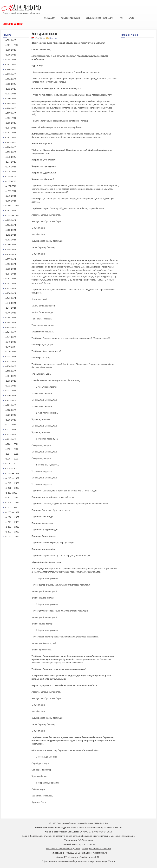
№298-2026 (10, 60)
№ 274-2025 (11, 176)
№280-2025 (10, 147)
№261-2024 (10, 240)
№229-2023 (10, 405)
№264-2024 (10, 225)
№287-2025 (10, 113)
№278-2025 (10, 157)
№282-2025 (10, 138)
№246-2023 (10, 313)
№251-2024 (10, 288)
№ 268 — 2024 (12, 206)
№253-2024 (10, 279)
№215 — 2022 (12, 468)
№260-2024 (10, 245)
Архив (131, 18)
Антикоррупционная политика (96, 849)
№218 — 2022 (12, 459)
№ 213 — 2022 (12, 478)
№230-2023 (10, 395)
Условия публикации (71, 18)
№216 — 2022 (12, 464)
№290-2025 (10, 99)
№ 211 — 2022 (12, 488)
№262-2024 (10, 235)
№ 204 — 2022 (12, 517)
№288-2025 (10, 108)
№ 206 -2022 (11, 507)
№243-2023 (10, 327)
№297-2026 (10, 64)
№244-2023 (10, 322)
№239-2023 (10, 352)
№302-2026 (10, 40)
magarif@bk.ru (100, 853)
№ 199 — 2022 (12, 537)
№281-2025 (10, 142)
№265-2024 (10, 220)
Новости (53, 38)
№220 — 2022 (12, 444)
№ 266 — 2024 (12, 215)
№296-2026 (10, 69)
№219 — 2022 (12, 449)
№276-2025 (10, 167)
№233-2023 (10, 381)
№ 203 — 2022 (12, 522)
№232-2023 (10, 386)
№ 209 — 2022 (12, 498)
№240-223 (10, 347)
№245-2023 (10, 318)
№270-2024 (10, 196)
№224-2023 (10, 425)
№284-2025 (10, 128)
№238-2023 (10, 357)
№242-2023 (10, 332)
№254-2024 (10, 274)
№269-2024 (10, 201)
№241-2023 (10, 337)
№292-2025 (10, 89)
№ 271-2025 (11, 186)
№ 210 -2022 (11, 493)
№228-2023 (10, 410)
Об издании (50, 18)
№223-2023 (10, 430)
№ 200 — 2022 (12, 532)
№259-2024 (10, 249)
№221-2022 (10, 439)
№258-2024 (10, 254)
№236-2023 (10, 366)
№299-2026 (10, 55)
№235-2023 (10, 371)
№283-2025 (10, 133)
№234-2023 (10, 376)
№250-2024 (10, 293)
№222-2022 (10, 434)
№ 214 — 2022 (12, 473)
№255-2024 (10, 269)
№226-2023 (10, 415)
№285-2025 (10, 123)
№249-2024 (10, 298)
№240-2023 (10, 342)
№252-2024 (10, 284)
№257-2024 (10, 259)
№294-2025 (10, 79)
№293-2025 (10, 84)
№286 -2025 (11, 118)
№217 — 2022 (12, 454)
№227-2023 (10, 400)
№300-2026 (10, 50)
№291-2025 (10, 94)
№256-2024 (10, 264)
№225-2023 (10, 420)
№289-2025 (10, 103)
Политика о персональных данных (63, 849)
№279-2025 (10, 152)
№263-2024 (10, 230)
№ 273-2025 (11, 181)
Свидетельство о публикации (100, 18)
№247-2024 (10, 308)
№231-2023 (10, 391)
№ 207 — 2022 (12, 503)
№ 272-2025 (11, 191)
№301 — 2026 (12, 45)
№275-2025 (10, 172)
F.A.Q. (121, 18)
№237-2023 (10, 361)
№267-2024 (10, 211)
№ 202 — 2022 (12, 527)
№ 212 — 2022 (12, 483)
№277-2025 (10, 162)
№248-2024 (10, 303)
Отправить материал (13, 24)
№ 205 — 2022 (12, 512)
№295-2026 (10, 74)
